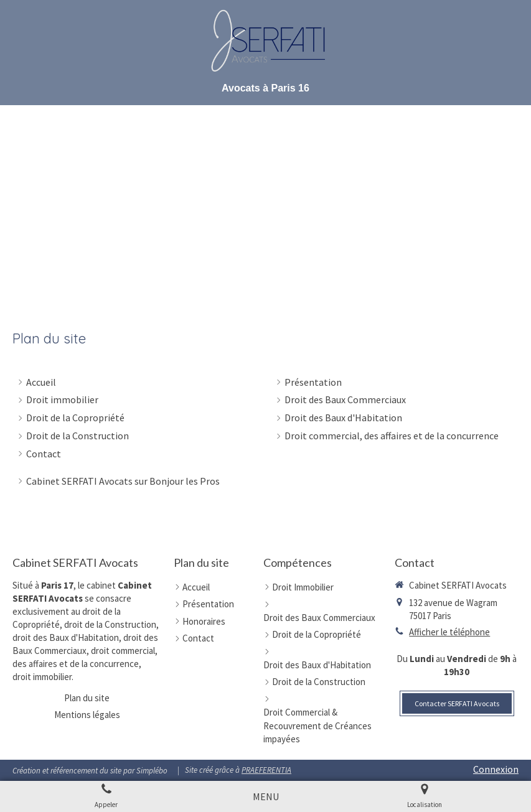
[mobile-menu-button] (266, 797)
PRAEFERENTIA (266, 770)
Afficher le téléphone (449, 632)
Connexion (496, 769)
